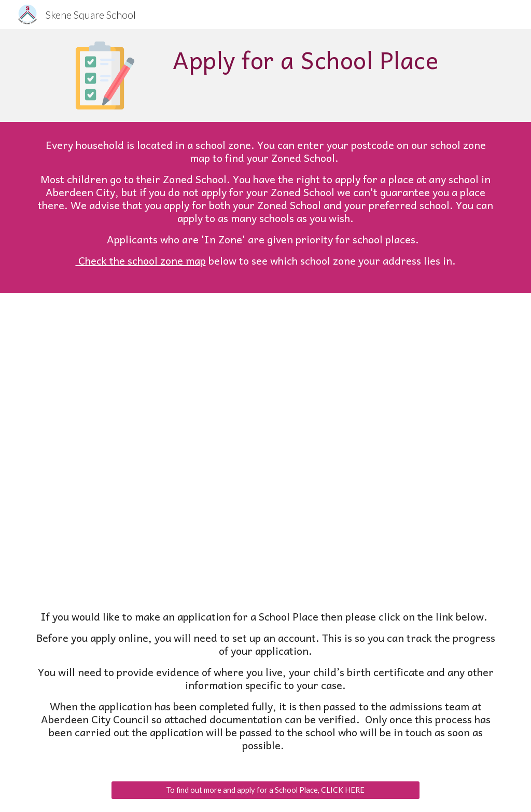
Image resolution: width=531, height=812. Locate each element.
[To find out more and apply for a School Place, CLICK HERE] (265, 790)
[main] (306, 60)
